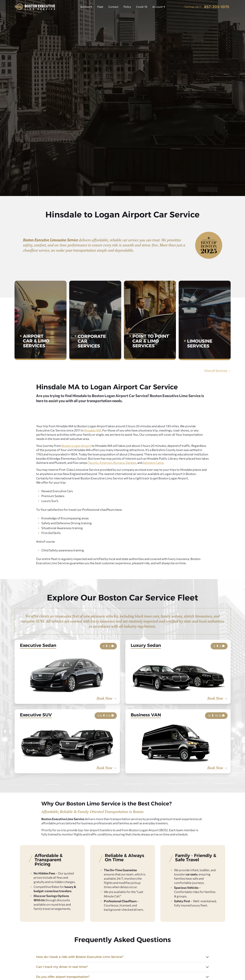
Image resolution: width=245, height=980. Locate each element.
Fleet (100, 7)
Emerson (106, 463)
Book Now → (107, 698)
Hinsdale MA (93, 430)
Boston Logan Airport (76, 446)
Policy (127, 7)
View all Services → (217, 371)
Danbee (131, 463)
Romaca (119, 463)
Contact (113, 7)
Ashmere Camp (153, 463)
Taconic (93, 463)
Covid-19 (142, 7)
